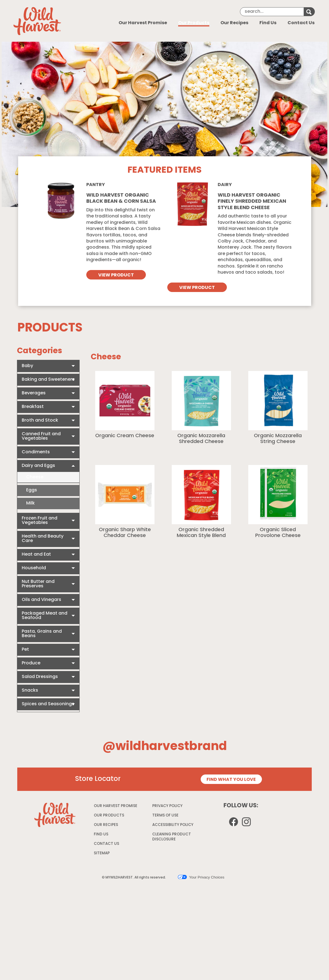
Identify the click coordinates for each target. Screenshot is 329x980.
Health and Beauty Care (43, 539)
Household (34, 568)
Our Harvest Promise (143, 23)
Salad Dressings (40, 677)
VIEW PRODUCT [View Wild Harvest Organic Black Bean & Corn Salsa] (116, 275)
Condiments (36, 452)
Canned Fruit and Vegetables (41, 436)
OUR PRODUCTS (109, 908)
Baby (27, 366)
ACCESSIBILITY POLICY (174, 919)
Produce (31, 663)
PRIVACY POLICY (168, 900)
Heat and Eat (36, 555)
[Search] (272, 12)
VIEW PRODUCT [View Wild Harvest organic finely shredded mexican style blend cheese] (197, 288)
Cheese (35, 477)
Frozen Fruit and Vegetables (40, 521)
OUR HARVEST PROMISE (116, 899)
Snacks (30, 691)
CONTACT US (106, 936)
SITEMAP (102, 946)
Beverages (34, 393)
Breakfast (33, 407)
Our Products (194, 23)
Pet (25, 650)
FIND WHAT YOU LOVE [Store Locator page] (231, 872)
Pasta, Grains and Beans (42, 634)
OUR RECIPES (106, 918)
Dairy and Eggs (38, 466)
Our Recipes (234, 23)
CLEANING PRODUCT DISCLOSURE (172, 930)
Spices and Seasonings (48, 704)
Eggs (32, 490)
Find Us (268, 23)
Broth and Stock (40, 420)
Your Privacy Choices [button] (201, 970)
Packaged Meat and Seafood (45, 616)
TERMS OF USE (166, 909)
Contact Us (301, 23)
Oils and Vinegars (41, 600)
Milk (30, 503)
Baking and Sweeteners (48, 380)
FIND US (101, 927)
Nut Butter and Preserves (38, 584)
